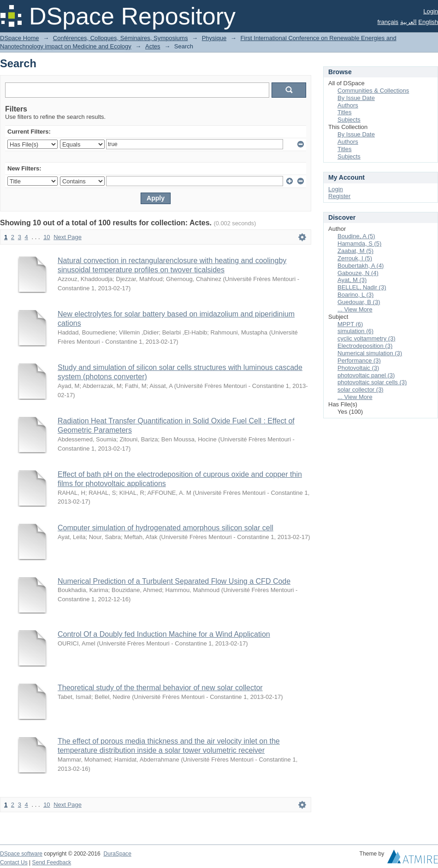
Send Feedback (52, 862)
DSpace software (21, 854)
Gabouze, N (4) (358, 273)
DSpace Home (20, 38)
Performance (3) (359, 361)
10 (47, 237)
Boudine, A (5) (356, 236)
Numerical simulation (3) (370, 353)
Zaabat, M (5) (355, 251)
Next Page (68, 237)
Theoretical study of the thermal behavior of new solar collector (160, 688)
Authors (348, 105)
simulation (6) (355, 331)
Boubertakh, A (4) (361, 266)
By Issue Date (356, 98)
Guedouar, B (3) (359, 302)
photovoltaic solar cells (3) (372, 382)
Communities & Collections (373, 91)
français (388, 22)
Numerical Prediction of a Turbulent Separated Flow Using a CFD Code (174, 581)
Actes (153, 46)
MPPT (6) (350, 324)
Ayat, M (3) (352, 280)
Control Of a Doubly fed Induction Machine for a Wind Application (164, 634)
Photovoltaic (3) (358, 368)
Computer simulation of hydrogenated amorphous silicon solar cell (166, 528)
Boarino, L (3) (355, 295)
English (428, 22)
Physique (214, 38)
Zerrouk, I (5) (355, 258)
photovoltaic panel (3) (366, 375)
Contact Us (14, 862)
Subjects (349, 120)
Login (431, 11)
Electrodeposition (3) (365, 346)
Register (339, 196)
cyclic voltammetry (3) (367, 338)
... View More (355, 309)
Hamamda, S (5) (359, 243)
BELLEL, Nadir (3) (362, 287)
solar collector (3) (361, 390)
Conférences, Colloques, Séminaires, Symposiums (121, 38)
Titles (345, 112)
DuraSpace (117, 854)
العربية (408, 22)
